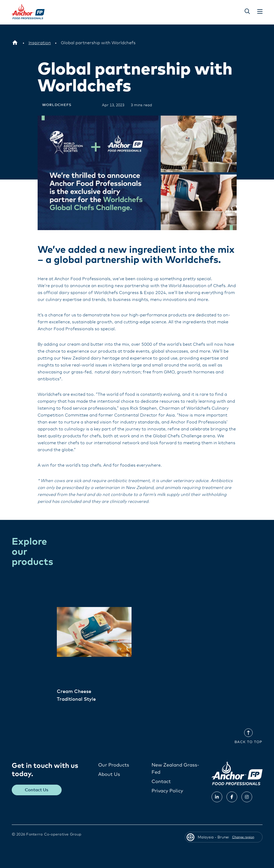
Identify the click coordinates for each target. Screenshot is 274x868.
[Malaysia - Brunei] (15, 43)
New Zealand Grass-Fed (175, 769)
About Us (109, 775)
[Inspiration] (40, 43)
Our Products (114, 765)
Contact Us (37, 790)
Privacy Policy (167, 791)
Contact (161, 782)
